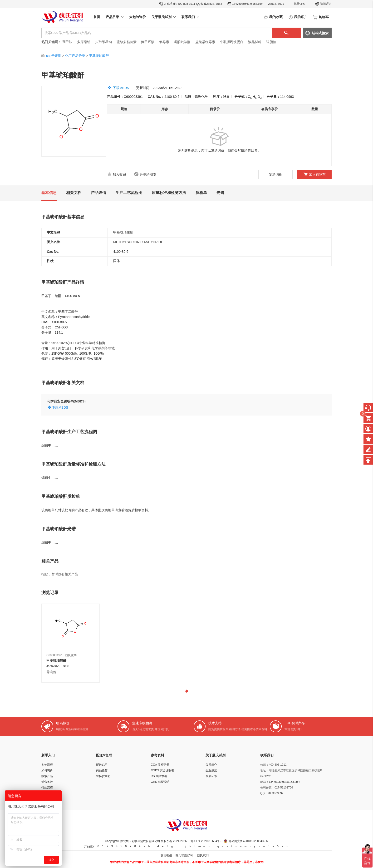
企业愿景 (211, 770)
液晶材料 (255, 42)
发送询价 (275, 174)
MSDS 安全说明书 (162, 770)
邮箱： (265, 782)
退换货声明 (103, 776)
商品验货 (102, 770)
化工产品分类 (75, 56)
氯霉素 (164, 42)
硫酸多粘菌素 (127, 42)
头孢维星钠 (103, 42)
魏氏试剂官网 (184, 855)
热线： (265, 765)
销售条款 (47, 782)
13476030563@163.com (248, 4)
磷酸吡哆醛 (182, 42)
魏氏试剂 (203, 855)
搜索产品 (47, 776)
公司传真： (267, 788)
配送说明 (102, 765)
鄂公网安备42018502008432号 (248, 841)
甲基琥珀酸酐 (99, 56)
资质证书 (211, 776)
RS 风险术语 (159, 776)
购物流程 (47, 765)
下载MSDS (121, 88)
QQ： (264, 793)
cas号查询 (54, 56)
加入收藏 (119, 174)
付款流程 (47, 788)
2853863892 (276, 793)
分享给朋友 (148, 174)
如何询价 (47, 770)
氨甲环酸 (148, 42)
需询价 (51, 672)
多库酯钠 (84, 42)
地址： (265, 770)
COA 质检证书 (160, 765)
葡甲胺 (67, 42)
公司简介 (211, 765)
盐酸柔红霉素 (205, 42)
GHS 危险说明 (160, 782)
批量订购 (299, 4)
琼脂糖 (271, 42)
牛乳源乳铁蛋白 (232, 42)
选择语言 (323, 4)
